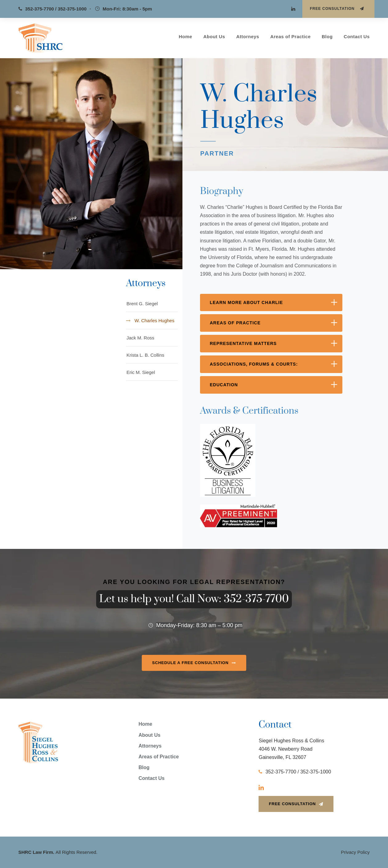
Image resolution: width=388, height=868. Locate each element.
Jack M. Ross (140, 338)
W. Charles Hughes (154, 320)
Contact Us (357, 37)
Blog (327, 37)
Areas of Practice (290, 37)
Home (186, 37)
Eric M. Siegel (141, 372)
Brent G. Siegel (142, 304)
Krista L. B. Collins (145, 355)
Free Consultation (337, 9)
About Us (214, 37)
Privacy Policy (355, 852)
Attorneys (248, 37)
